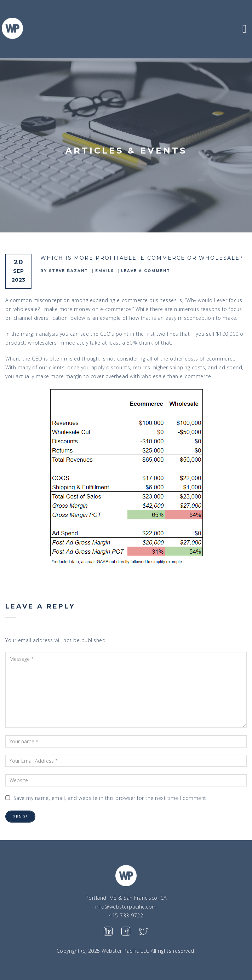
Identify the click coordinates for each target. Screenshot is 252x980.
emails (105, 271)
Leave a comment (146, 271)
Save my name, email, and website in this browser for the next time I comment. (111, 798)
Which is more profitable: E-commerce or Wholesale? (142, 258)
